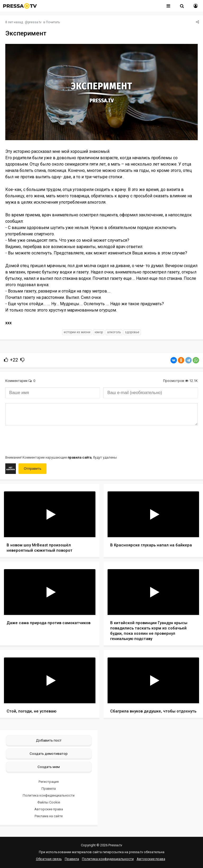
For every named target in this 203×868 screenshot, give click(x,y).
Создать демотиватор (49, 753)
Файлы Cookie (49, 802)
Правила (49, 789)
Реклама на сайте (49, 816)
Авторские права (49, 809)
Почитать (53, 22)
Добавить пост (49, 740)
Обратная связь (49, 859)
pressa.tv (35, 22)
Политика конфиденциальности (49, 795)
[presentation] (45, 440)
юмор (99, 332)
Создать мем (49, 767)
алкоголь (114, 332)
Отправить (33, 469)
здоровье (132, 332)
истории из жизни (77, 332)
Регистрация (49, 782)
